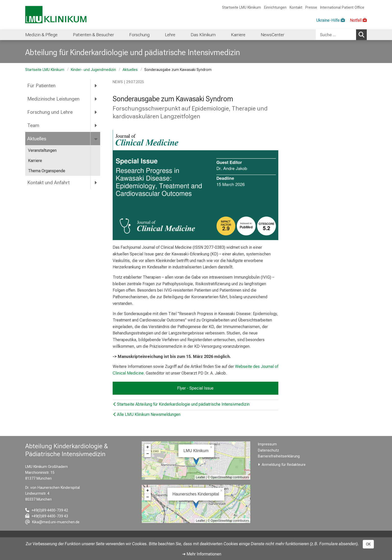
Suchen (363, 34)
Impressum (267, 444)
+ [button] (148, 447)
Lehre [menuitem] (170, 35)
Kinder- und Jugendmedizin (93, 70)
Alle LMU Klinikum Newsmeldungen (147, 414)
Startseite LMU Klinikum (241, 8)
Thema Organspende (47, 171)
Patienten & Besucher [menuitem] (93, 35)
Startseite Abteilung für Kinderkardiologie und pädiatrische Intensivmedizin (181, 404)
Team (33, 125)
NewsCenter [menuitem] (272, 35)
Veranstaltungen (42, 150)
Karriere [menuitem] (238, 35)
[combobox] (341, 35)
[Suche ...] (336, 35)
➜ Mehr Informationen (202, 554)
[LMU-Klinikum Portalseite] (56, 15)
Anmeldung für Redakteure (284, 465)
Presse (311, 8)
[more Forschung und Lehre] (96, 112)
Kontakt (296, 8)
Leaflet (201, 477)
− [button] (148, 454)
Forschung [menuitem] (139, 35)
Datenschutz (269, 450)
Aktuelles (130, 70)
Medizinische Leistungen (53, 99)
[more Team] (96, 125)
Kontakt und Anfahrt (48, 183)
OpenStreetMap (222, 477)
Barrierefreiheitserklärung (279, 456)
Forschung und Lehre (50, 112)
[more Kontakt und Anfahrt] (96, 182)
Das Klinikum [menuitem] (203, 35)
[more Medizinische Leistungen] (96, 99)
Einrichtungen (275, 8)
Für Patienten (41, 86)
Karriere (35, 161)
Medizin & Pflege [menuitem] (41, 35)
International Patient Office (342, 8)
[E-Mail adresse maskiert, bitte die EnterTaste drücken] (52, 522)
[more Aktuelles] (96, 139)
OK (368, 544)
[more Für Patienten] (96, 86)
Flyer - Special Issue (195, 388)
